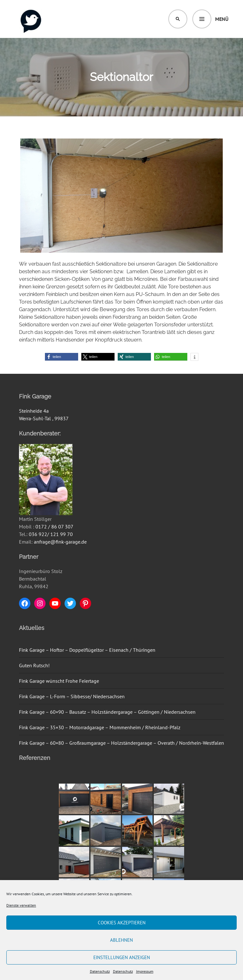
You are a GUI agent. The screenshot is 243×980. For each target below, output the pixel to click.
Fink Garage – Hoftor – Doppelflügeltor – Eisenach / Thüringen (87, 650)
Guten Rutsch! (34, 665)
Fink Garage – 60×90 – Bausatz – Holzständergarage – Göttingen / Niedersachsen (107, 712)
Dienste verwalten (21, 905)
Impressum (145, 971)
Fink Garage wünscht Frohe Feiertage (59, 681)
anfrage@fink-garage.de (60, 542)
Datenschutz (100, 971)
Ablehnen (121, 940)
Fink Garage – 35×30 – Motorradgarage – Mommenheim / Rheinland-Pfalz (100, 727)
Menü (222, 19)
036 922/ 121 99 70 (51, 534)
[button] (62, 357)
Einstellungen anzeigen (122, 957)
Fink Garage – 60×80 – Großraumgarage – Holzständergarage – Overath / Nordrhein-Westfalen (121, 743)
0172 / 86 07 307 (54, 527)
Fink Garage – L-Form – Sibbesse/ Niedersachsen (72, 696)
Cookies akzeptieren (122, 923)
